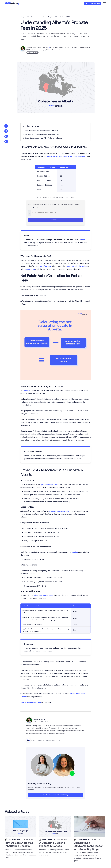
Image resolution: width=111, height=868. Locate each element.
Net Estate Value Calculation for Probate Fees (42, 134)
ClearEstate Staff (64, 47)
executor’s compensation (60, 511)
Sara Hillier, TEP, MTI (41, 47)
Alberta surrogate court (43, 595)
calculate (27, 390)
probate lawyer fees (49, 484)
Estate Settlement (32, 17)
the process (30, 269)
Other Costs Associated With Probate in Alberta (43, 138)
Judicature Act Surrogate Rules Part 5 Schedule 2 (67, 156)
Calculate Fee (55, 220)
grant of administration (77, 266)
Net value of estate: (36, 208)
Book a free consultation (31, 702)
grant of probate (45, 266)
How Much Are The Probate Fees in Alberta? (41, 131)
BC (29, 243)
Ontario (82, 240)
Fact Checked (32, 52)
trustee (75, 552)
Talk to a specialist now (92, 3)
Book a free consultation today (56, 795)
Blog (22, 17)
